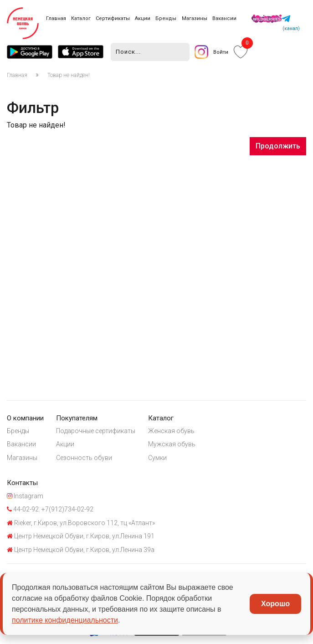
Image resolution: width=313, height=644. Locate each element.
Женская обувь (171, 431)
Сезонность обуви (84, 458)
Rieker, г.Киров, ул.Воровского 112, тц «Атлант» (81, 523)
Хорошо (275, 604)
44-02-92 (23, 509)
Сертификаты (113, 18)
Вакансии (224, 18)
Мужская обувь (172, 444)
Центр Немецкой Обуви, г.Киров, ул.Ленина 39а (81, 550)
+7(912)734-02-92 (67, 509)
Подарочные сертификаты (96, 431)
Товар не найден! (69, 75)
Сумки (157, 458)
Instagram (25, 496)
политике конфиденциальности (65, 620)
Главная (56, 18)
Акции (143, 18)
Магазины (195, 18)
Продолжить (278, 146)
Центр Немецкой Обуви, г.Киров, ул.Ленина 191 (81, 536)
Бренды (166, 18)
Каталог (81, 18)
